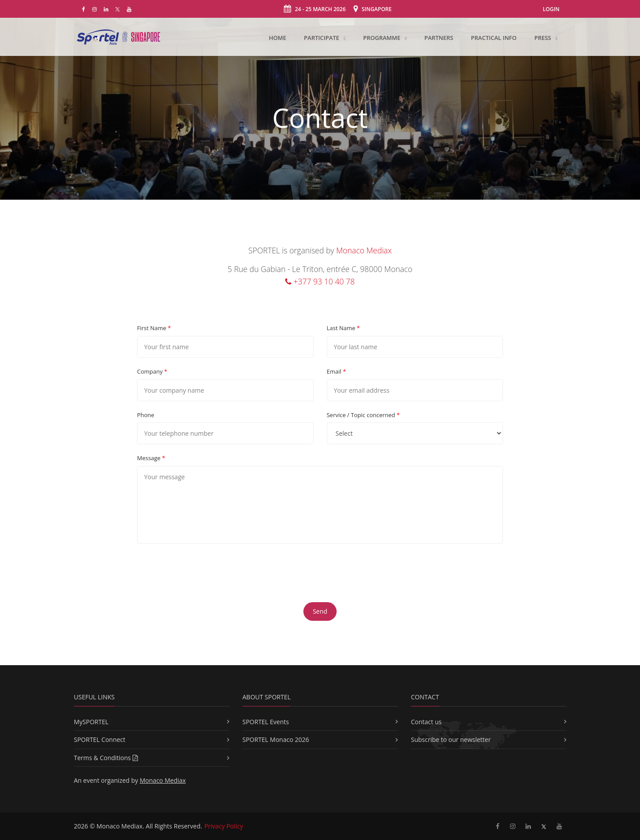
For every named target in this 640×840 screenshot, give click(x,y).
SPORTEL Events (266, 722)
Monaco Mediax (364, 250)
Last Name (344, 328)
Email (337, 371)
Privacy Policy (224, 826)
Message (151, 458)
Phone (146, 415)
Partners (439, 38)
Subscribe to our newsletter (451, 739)
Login (551, 9)
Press (544, 38)
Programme (383, 38)
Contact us (426, 722)
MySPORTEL (91, 722)
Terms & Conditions (106, 758)
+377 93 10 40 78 (320, 281)
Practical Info (494, 38)
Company (152, 371)
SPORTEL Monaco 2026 (276, 739)
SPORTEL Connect (100, 739)
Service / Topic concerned (363, 415)
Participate (322, 38)
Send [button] (320, 611)
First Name (154, 328)
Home (277, 38)
